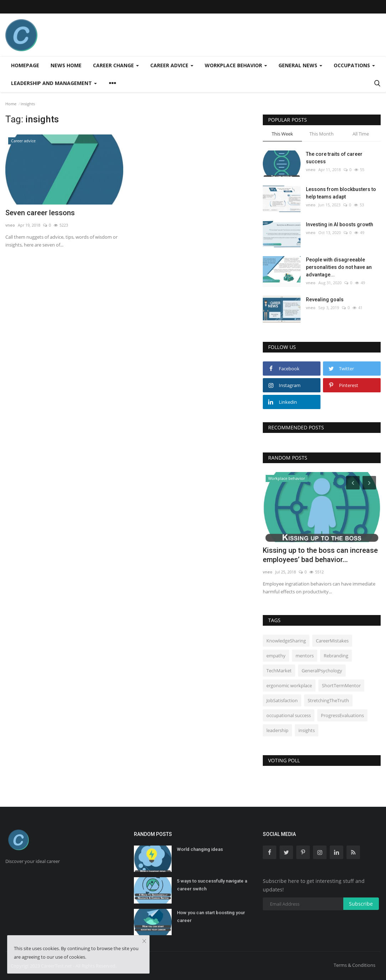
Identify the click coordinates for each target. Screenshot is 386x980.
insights (307, 730)
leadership (277, 730)
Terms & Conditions (354, 965)
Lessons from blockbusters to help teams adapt (341, 193)
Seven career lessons (40, 213)
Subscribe (361, 904)
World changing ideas (200, 849)
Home (11, 104)
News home (66, 65)
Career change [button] (116, 65)
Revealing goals (325, 300)
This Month (322, 134)
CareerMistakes (332, 641)
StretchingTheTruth (328, 700)
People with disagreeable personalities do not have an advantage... (339, 267)
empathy (276, 656)
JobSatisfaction (282, 700)
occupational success (289, 715)
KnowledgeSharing (286, 641)
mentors (305, 656)
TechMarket (279, 671)
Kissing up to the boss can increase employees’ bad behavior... (320, 555)
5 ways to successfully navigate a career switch (212, 885)
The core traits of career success (334, 158)
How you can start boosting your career (211, 917)
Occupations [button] (354, 65)
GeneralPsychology (322, 671)
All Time (361, 134)
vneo (10, 225)
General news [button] (300, 65)
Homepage (25, 65)
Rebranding (336, 656)
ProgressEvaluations (342, 715)
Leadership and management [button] (54, 83)
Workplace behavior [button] (236, 65)
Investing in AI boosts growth (340, 224)
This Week (282, 134)
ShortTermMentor (341, 685)
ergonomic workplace (289, 685)
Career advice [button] (172, 65)
